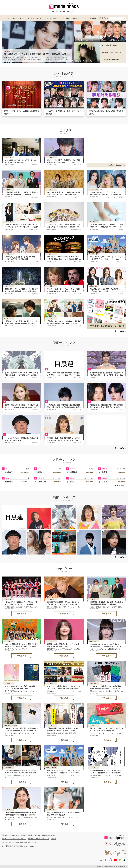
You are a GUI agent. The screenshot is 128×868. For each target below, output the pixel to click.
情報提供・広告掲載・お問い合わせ (39, 839)
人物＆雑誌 (92, 18)
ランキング (75, 18)
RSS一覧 (54, 839)
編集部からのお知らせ (48, 835)
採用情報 (37, 835)
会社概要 (5, 835)
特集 (67, 18)
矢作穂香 (9, 482)
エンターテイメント (27, 18)
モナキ (72, 482)
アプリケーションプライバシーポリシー (14, 839)
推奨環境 (31, 835)
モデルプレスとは (14, 835)
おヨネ (104, 482)
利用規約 (24, 835)
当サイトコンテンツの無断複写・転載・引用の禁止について (20, 842)
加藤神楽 (73, 472)
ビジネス (53, 18)
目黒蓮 (104, 472)
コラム (39, 18)
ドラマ (84, 18)
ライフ (46, 18)
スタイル (14, 18)
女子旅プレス (103, 18)
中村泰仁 (9, 472)
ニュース (6, 18)
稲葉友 (40, 472)
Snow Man (42, 482)
